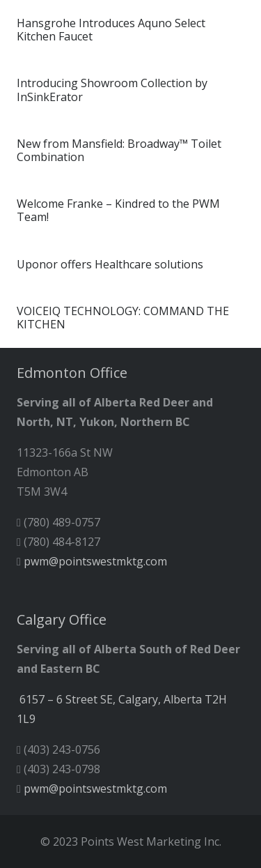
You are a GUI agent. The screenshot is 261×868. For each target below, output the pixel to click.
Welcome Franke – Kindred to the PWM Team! (118, 210)
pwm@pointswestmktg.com (95, 561)
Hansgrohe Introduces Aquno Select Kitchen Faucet (111, 30)
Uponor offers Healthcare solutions (110, 264)
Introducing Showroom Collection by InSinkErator (112, 90)
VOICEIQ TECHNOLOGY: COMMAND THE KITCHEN (123, 318)
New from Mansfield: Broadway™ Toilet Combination (119, 150)
